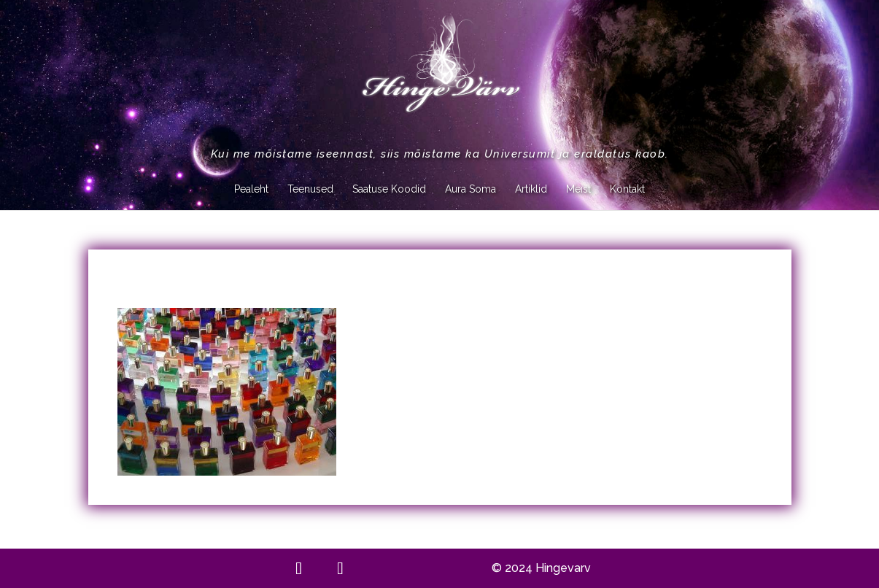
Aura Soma (471, 189)
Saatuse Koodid (389, 189)
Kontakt (627, 189)
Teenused (310, 189)
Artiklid (531, 189)
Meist (578, 189)
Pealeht (251, 189)
